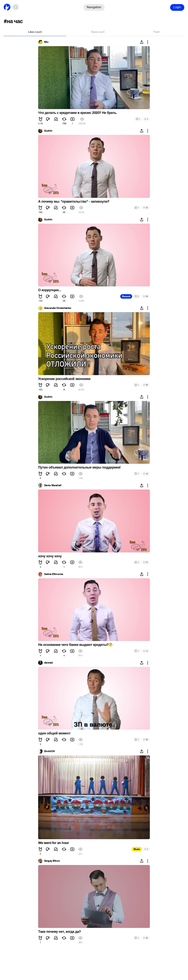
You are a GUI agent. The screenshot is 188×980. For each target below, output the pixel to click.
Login (177, 7)
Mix (46, 42)
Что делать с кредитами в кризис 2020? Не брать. (78, 113)
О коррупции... (50, 290)
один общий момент (54, 733)
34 (146, 562)
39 (146, 296)
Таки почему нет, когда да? (59, 932)
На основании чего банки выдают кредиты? (75, 645)
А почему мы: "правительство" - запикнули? (74, 202)
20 (146, 208)
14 (146, 651)
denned (48, 663)
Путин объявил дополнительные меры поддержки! (79, 467)
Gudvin (48, 131)
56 (146, 385)
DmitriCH (49, 751)
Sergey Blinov (52, 861)
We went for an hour (54, 843)
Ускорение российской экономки (64, 379)
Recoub (126, 296)
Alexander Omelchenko (58, 308)
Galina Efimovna (54, 574)
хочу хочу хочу (50, 556)
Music (137, 849)
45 (146, 474)
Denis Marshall (53, 485)
